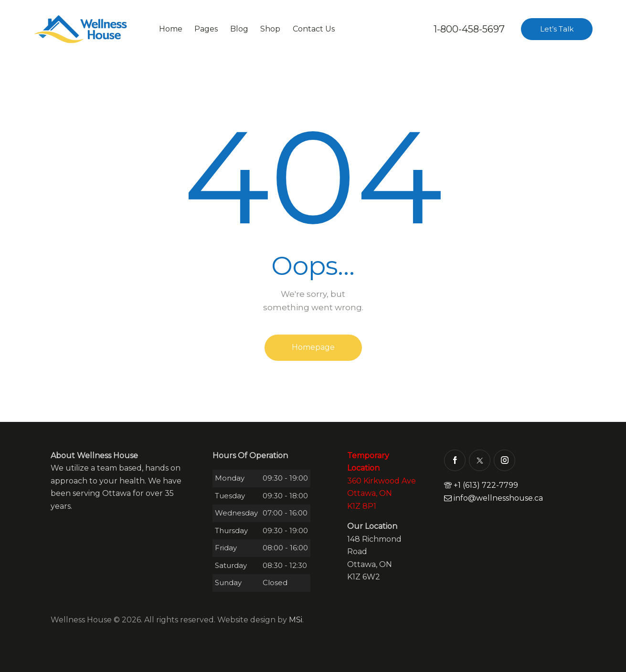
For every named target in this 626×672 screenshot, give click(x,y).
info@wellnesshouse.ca (493, 498)
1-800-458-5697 (469, 29)
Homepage (313, 347)
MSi (296, 620)
